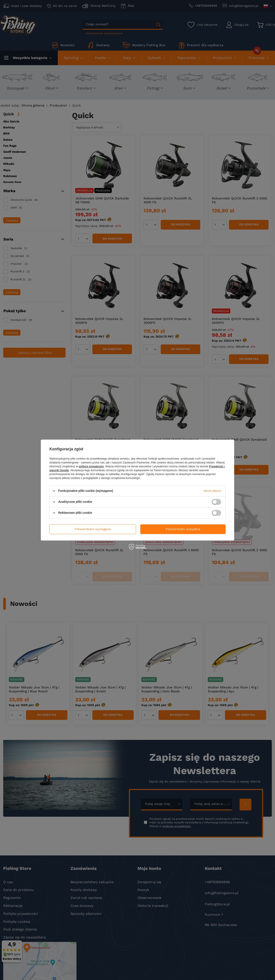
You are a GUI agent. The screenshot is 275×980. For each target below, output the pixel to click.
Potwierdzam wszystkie (183, 529)
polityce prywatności (91, 466)
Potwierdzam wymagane (93, 529)
